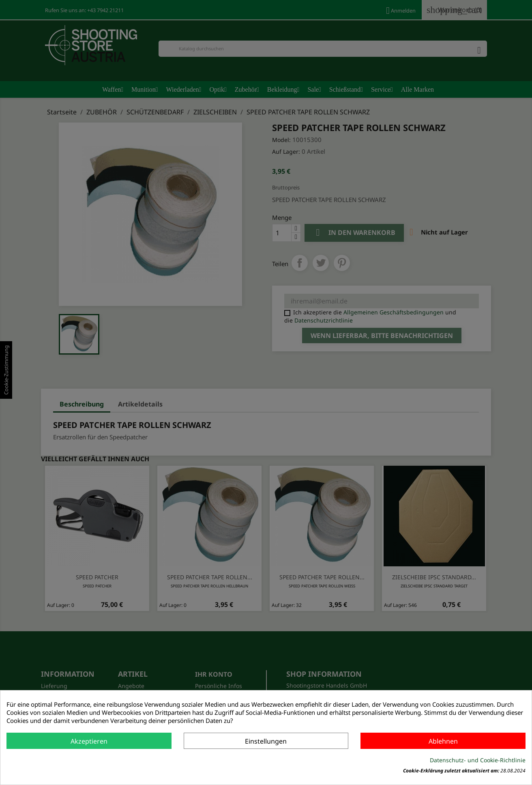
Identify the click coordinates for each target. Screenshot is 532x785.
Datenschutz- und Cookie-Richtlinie (478, 760)
